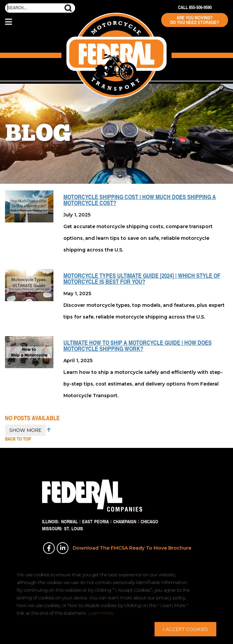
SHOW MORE (25, 430)
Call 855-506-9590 (195, 7)
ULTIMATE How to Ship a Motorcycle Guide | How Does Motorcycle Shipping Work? (138, 346)
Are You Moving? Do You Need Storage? (195, 20)
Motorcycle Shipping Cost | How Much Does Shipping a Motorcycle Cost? (140, 200)
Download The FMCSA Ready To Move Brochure (132, 548)
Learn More (101, 613)
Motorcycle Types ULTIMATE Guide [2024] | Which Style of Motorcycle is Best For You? (142, 278)
